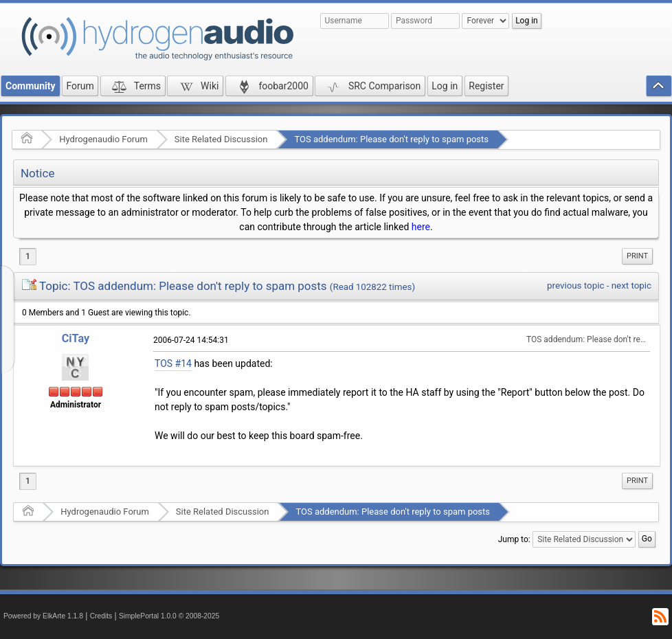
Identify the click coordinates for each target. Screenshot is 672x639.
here (421, 227)
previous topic (575, 285)
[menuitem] (637, 256)
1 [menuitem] (28, 256)
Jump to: (514, 539)
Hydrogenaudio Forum (103, 139)
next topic (631, 285)
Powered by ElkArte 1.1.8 (43, 616)
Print (637, 256)
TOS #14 (173, 363)
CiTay (76, 338)
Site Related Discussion (221, 139)
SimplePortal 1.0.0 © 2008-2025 (169, 616)
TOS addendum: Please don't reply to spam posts (391, 139)
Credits (101, 616)
